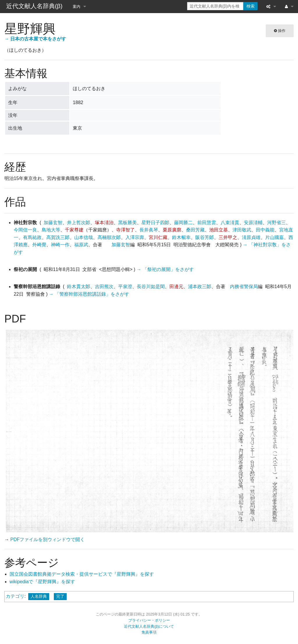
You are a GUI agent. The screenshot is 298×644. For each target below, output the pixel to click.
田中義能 (265, 230)
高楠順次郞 (109, 237)
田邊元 (176, 287)
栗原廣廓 (172, 230)
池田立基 (219, 230)
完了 (60, 596)
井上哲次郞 (79, 223)
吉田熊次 (104, 287)
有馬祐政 (32, 237)
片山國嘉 (274, 237)
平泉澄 (125, 287)
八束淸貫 (230, 223)
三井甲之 (228, 237)
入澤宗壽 (135, 237)
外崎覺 (39, 245)
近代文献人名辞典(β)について (149, 626)
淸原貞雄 (251, 237)
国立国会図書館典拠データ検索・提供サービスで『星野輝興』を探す (82, 574)
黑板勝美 (127, 223)
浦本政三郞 (200, 287)
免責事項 (149, 632)
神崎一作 (60, 245)
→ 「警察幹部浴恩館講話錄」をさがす (89, 294)
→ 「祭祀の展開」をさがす (165, 269)
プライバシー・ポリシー (149, 620)
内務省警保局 (244, 287)
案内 (77, 7)
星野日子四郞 (155, 223)
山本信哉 (84, 237)
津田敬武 (242, 230)
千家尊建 (74, 230)
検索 (251, 6)
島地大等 (51, 230)
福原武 (81, 245)
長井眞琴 (149, 230)
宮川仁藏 (158, 237)
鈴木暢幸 (181, 237)
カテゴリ (15, 596)
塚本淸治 (104, 223)
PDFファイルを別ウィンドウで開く (47, 539)
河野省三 (276, 223)
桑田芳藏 (195, 230)
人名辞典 (39, 596)
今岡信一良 (25, 230)
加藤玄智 (53, 223)
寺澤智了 (125, 230)
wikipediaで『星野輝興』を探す (42, 582)
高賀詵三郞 (58, 237)
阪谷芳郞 (205, 237)
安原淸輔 (253, 223)
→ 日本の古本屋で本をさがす (35, 39)
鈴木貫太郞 (79, 287)
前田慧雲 (207, 223)
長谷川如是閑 (151, 287)
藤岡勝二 (183, 223)
